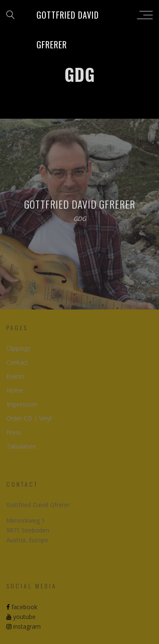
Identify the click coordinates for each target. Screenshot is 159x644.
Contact (17, 362)
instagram (24, 626)
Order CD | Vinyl (29, 418)
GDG (80, 219)
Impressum (22, 404)
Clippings (18, 348)
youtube (21, 617)
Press (14, 432)
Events (15, 376)
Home (15, 390)
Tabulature (21, 446)
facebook (22, 607)
